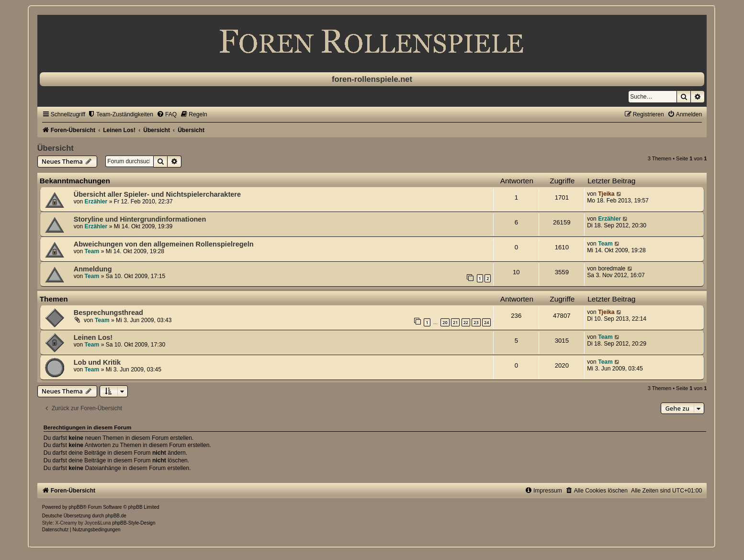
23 (476, 322)
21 (455, 322)
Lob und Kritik (97, 362)
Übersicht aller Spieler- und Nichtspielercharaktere (157, 194)
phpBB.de (116, 516)
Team (92, 251)
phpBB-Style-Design (134, 523)
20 (445, 322)
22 (466, 322)
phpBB (76, 507)
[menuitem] (120, 114)
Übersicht (56, 148)
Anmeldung (93, 269)
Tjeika (606, 194)
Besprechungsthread (108, 313)
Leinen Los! (93, 337)
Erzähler (96, 202)
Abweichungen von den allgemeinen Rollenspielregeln (164, 244)
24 (486, 322)
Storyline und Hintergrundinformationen (140, 219)
